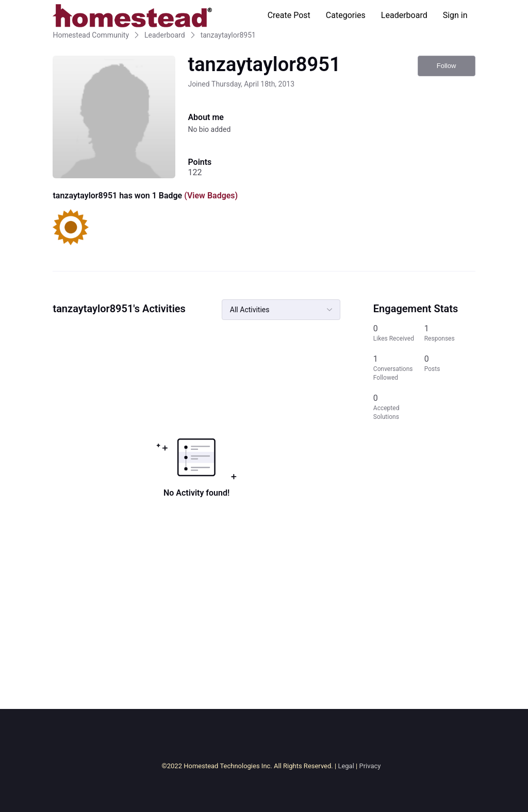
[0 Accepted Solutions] (399, 407)
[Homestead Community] (132, 15)
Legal (346, 766)
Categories (346, 15)
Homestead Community (91, 35)
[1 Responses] (450, 333)
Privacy (370, 766)
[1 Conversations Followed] (399, 368)
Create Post (289, 15)
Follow (447, 66)
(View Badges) (210, 196)
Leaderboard (404, 15)
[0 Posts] (450, 368)
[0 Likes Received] (399, 333)
